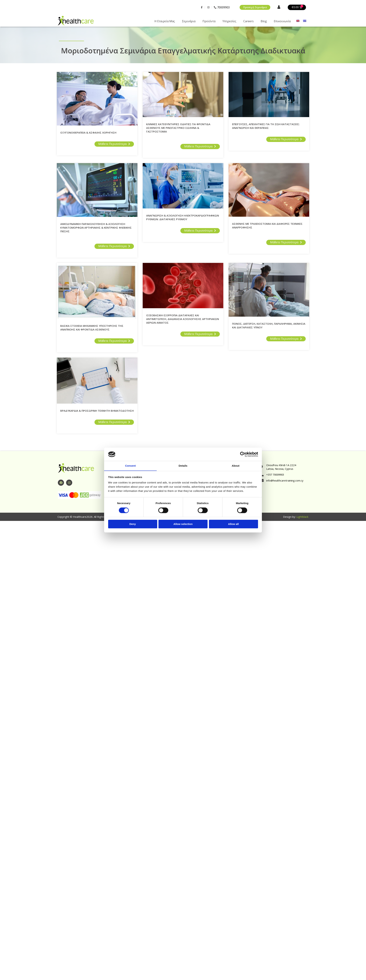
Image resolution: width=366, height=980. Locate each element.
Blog (264, 21)
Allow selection (183, 524)
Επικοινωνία (282, 21)
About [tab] (236, 466)
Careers (248, 21)
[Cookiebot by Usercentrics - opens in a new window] (243, 454)
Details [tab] (183, 466)
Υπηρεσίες (229, 21)
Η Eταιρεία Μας (165, 21)
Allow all (233, 524)
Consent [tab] (131, 466)
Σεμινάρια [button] (189, 21)
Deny (133, 524)
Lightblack (302, 517)
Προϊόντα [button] (209, 21)
